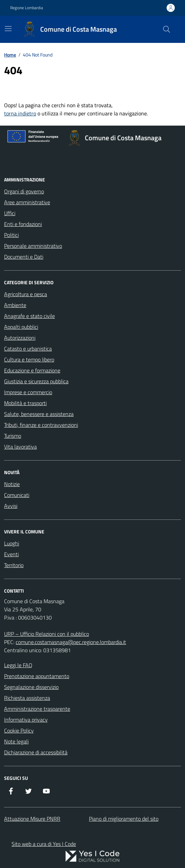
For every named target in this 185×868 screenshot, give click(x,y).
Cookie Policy (19, 730)
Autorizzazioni (20, 338)
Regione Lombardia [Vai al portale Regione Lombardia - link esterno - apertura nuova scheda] (27, 8)
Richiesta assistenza (27, 698)
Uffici (10, 213)
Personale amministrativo (33, 246)
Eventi (11, 554)
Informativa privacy (26, 720)
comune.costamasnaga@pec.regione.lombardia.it (71, 642)
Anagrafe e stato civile (29, 316)
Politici (11, 235)
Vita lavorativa (20, 447)
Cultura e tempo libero (29, 359)
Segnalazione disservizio (31, 687)
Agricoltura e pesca (26, 294)
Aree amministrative (27, 202)
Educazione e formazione (32, 370)
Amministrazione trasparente (37, 709)
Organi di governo (24, 191)
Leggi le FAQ (18, 665)
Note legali (16, 741)
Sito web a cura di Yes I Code (44, 844)
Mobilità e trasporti (25, 403)
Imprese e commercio (28, 392)
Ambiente (15, 305)
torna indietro (20, 113)
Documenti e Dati (24, 257)
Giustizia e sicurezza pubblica (36, 381)
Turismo (13, 436)
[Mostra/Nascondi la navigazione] (8, 29)
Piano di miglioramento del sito (124, 819)
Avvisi (11, 506)
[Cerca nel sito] (167, 29)
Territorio (14, 565)
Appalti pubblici (21, 327)
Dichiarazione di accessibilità (36, 752)
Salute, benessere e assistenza (39, 414)
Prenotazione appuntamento (37, 676)
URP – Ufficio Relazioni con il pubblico (47, 634)
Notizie (12, 484)
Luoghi (12, 543)
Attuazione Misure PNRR (32, 819)
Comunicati (17, 495)
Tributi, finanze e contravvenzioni (41, 425)
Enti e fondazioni (23, 224)
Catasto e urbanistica (28, 349)
